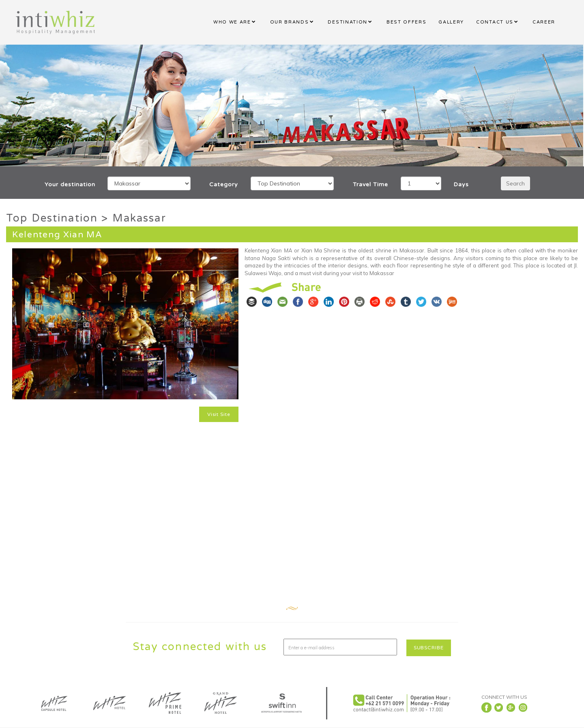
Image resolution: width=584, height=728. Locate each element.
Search (515, 183)
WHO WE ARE (232, 22)
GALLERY (451, 22)
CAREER (544, 22)
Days (461, 184)
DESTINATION (347, 22)
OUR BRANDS (290, 22)
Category (224, 184)
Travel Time (370, 184)
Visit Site (219, 414)
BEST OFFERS (406, 22)
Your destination (70, 184)
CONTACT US (495, 22)
